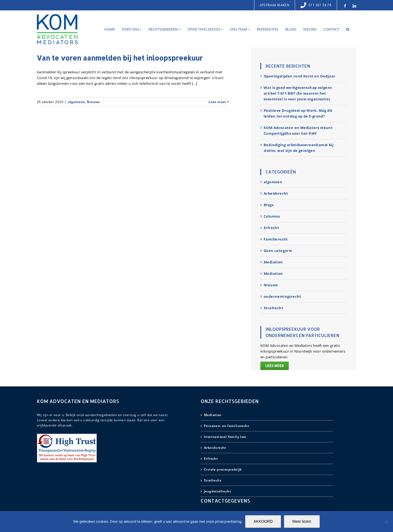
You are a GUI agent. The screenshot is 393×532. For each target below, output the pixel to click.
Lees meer (275, 366)
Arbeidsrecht (276, 193)
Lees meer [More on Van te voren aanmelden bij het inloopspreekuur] (217, 102)
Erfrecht (271, 228)
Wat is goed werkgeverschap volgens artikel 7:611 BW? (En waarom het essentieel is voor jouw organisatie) (298, 93)
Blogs (269, 205)
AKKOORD (263, 521)
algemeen (76, 102)
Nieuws (93, 102)
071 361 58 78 (316, 5)
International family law (225, 437)
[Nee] (386, 522)
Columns (272, 216)
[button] (348, 29)
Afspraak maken (275, 5)
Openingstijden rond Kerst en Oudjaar (299, 76)
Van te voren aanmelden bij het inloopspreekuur (120, 58)
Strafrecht (273, 308)
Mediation (273, 262)
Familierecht (276, 239)
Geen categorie (278, 251)
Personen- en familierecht (226, 426)
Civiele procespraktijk (223, 469)
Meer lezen (302, 521)
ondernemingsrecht (282, 296)
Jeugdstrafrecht (217, 491)
